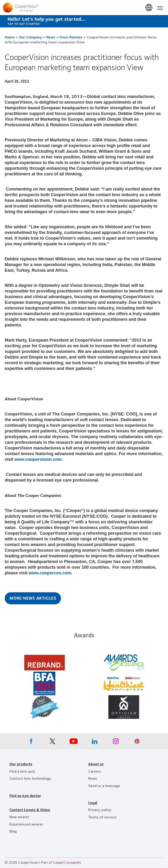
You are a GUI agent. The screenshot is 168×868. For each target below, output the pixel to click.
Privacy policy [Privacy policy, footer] (100, 810)
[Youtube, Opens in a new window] (73, 742)
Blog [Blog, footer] (13, 831)
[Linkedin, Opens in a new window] (95, 742)
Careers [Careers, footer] (95, 771)
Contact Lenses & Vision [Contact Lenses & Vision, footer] (30, 810)
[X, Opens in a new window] (52, 742)
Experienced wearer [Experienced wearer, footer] (26, 824)
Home (10, 37)
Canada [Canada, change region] (149, 8)
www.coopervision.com (38, 459)
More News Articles (33, 598)
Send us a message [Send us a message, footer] (104, 785)
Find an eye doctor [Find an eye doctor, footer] (25, 795)
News (51, 37)
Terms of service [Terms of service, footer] (102, 817)
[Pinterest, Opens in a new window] (137, 742)
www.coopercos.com (50, 573)
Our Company (30, 37)
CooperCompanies (67, 862)
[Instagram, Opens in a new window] (116, 742)
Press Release (71, 37)
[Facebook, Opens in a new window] (31, 742)
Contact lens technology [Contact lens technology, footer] (30, 778)
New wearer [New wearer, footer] (19, 817)
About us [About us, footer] (96, 764)
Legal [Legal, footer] (93, 802)
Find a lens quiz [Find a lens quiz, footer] (22, 771)
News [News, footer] (93, 778)
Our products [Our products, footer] (21, 764)
